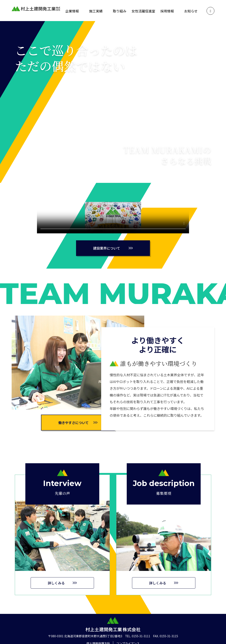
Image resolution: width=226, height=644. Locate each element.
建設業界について (107, 257)
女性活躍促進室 (143, 11)
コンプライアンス (128, 637)
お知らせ (191, 11)
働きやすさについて (73, 423)
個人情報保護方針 (98, 637)
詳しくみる (56, 592)
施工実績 (96, 11)
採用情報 (167, 11)
